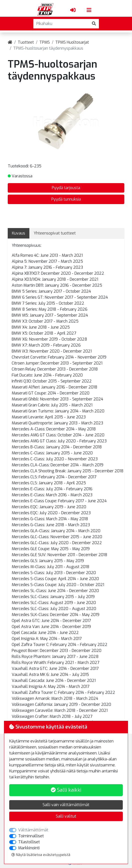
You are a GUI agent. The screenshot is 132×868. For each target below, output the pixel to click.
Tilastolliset (29, 842)
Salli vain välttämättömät (66, 805)
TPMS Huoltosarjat (72, 42)
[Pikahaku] (61, 24)
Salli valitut (66, 816)
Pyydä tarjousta (66, 188)
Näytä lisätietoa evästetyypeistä (41, 855)
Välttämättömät (33, 830)
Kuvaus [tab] (19, 233)
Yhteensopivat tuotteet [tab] (55, 233)
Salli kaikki (66, 790)
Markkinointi (29, 848)
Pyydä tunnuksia (66, 199)
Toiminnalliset (31, 836)
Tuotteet (26, 42)
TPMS (45, 42)
